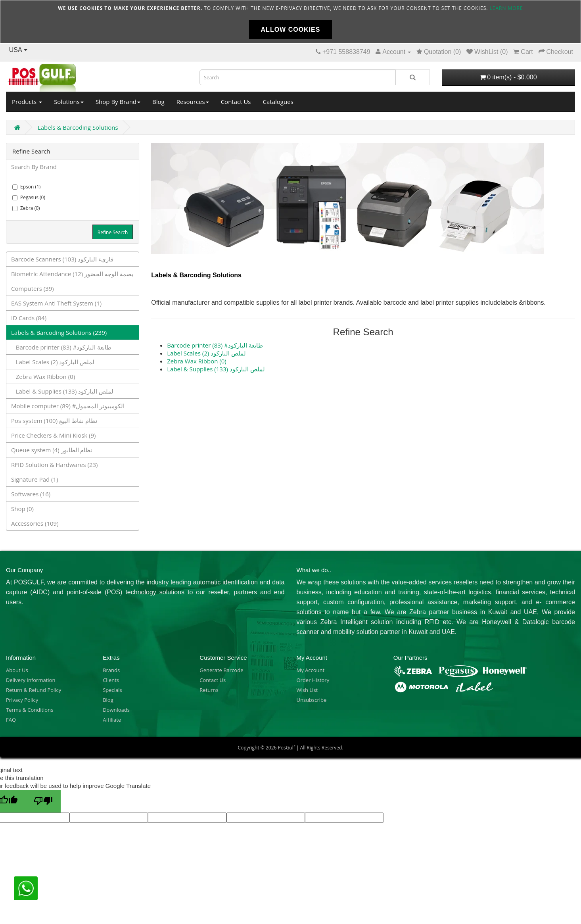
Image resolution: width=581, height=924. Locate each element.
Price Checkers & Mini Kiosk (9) (54, 435)
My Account (310, 670)
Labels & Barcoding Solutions (78, 127)
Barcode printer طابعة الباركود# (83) (61, 347)
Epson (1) (26, 187)
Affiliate (112, 720)
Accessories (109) (35, 523)
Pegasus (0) (29, 197)
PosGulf (286, 748)
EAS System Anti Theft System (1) (56, 303)
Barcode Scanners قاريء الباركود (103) (62, 259)
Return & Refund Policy (34, 690)
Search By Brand (34, 167)
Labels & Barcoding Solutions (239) (59, 332)
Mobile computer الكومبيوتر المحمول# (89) (68, 406)
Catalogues (278, 102)
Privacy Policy (22, 700)
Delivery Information (31, 680)
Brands (111, 670)
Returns (209, 690)
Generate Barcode (221, 670)
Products (27, 102)
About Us (17, 670)
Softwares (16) (31, 494)
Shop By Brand (118, 102)
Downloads (116, 710)
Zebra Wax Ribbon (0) (43, 377)
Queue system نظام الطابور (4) (52, 450)
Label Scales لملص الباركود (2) (53, 362)
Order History (313, 680)
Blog (158, 102)
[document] (290, 22)
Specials (112, 690)
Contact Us (236, 102)
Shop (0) (22, 509)
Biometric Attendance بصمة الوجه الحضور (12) (72, 274)
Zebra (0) (26, 208)
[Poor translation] (43, 801)
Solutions (69, 102)
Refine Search (113, 232)
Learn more (506, 8)
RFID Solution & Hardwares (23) (55, 465)
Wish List (307, 690)
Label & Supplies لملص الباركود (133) (62, 391)
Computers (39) (33, 288)
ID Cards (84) (29, 318)
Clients (111, 680)
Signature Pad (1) (35, 479)
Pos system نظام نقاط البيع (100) (54, 421)
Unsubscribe (311, 700)
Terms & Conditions (30, 710)
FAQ (11, 720)
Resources (193, 102)
